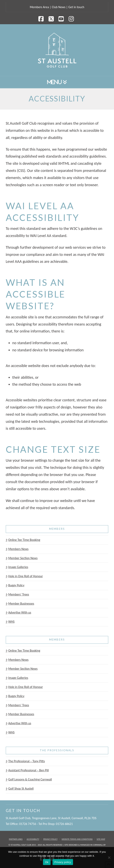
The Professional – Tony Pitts (25, 761)
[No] (109, 857)
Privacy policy (63, 862)
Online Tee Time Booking (23, 540)
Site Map (101, 839)
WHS (10, 622)
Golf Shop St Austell (20, 789)
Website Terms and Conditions (77, 839)
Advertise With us (19, 612)
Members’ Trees (17, 594)
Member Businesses (20, 604)
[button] (57, 82)
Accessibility (33, 839)
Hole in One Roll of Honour (24, 576)
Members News (17, 549)
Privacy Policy (50, 839)
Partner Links (16, 839)
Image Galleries (17, 567)
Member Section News (22, 558)
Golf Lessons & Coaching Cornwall (29, 779)
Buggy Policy (15, 585)
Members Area (39, 7)
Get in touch (76, 7)
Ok (47, 862)
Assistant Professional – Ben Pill (27, 770)
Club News (58, 7)
